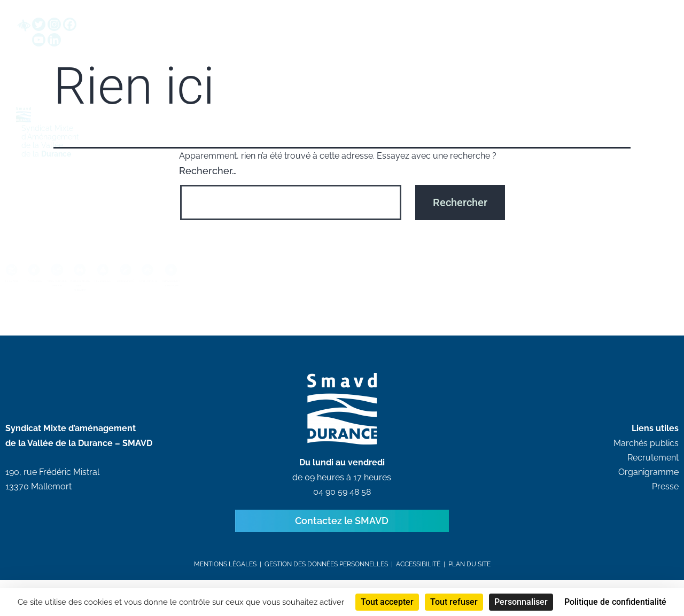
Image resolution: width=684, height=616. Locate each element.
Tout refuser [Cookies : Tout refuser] (454, 602)
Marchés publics (646, 454)
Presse (665, 498)
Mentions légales (225, 575)
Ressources (463, 52)
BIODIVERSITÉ (276, 299)
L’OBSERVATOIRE (143, 299)
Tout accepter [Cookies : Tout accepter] (387, 602)
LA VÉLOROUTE (344, 299)
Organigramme (648, 483)
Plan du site (469, 575)
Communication (542, 52)
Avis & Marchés (385, 52)
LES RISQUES (209, 299)
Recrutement (653, 469)
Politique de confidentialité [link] (615, 602)
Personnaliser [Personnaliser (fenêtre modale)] (521, 602)
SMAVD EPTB (207, 52)
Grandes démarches (293, 52)
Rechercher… (208, 182)
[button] (566, 25)
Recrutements (615, 52)
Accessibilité (418, 575)
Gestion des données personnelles (326, 575)
